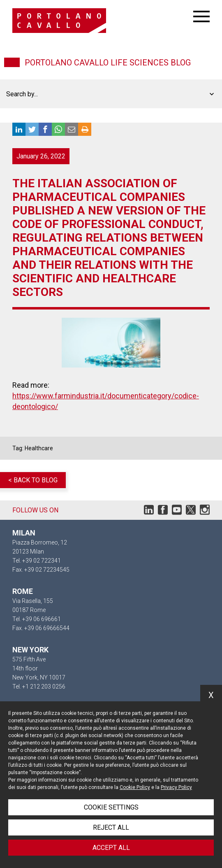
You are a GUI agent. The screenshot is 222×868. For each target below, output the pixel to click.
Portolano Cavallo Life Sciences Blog (108, 63)
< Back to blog (33, 480)
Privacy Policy (176, 787)
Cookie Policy (135, 787)
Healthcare (39, 448)
